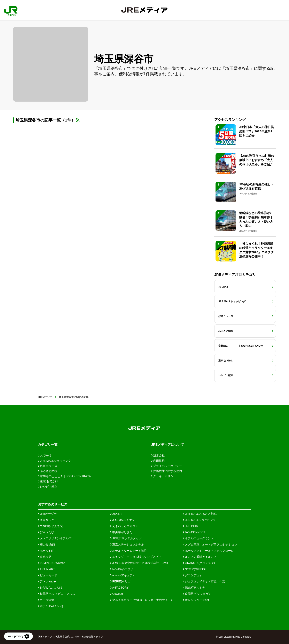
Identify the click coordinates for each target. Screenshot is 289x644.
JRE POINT (191, 526)
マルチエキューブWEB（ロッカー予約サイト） (142, 600)
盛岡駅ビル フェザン (197, 594)
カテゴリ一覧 (48, 445)
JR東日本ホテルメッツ (126, 538)
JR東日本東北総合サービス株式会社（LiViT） (141, 563)
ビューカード (47, 575)
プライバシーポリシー (167, 466)
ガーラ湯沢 (46, 600)
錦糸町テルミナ (194, 588)
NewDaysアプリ (122, 569)
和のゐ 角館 (46, 544)
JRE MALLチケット (124, 520)
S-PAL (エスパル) (50, 588)
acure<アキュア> (122, 575)
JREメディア (45, 397)
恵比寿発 (45, 557)
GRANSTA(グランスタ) (199, 563)
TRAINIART (46, 569)
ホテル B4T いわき (51, 606)
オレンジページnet (196, 600)
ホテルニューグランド (198, 538)
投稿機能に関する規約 (167, 471)
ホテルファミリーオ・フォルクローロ (208, 551)
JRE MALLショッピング (199, 520)
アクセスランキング (230, 120)
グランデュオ (193, 575)
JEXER (116, 514)
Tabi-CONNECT (194, 532)
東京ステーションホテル (127, 544)
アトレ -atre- (47, 581)
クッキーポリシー (164, 476)
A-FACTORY (119, 588)
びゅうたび (46, 532)
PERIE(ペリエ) (121, 581)
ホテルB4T (46, 551)
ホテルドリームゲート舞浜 (128, 551)
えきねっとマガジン (124, 526)
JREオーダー (47, 514)
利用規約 (158, 461)
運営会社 (158, 455)
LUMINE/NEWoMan (52, 563)
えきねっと (46, 520)
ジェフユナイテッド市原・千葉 (204, 581)
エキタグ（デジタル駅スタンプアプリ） (137, 557)
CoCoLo (116, 594)
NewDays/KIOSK (195, 569)
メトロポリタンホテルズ (55, 538)
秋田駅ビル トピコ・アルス (56, 594)
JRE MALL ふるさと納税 (200, 514)
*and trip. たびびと (51, 526)
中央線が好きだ (121, 532)
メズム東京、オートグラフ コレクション (210, 544)
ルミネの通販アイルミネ (200, 557)
